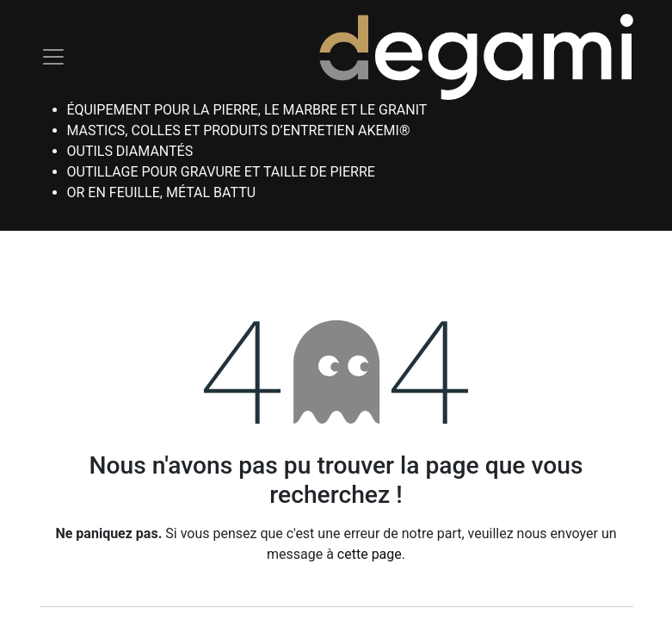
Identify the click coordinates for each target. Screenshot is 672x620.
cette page (370, 554)
